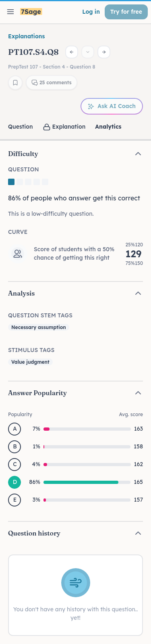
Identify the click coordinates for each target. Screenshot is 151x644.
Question (21, 127)
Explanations (26, 36)
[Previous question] (72, 52)
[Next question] (104, 52)
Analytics (108, 127)
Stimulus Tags (31, 350)
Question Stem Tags (40, 315)
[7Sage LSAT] (31, 12)
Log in (91, 12)
